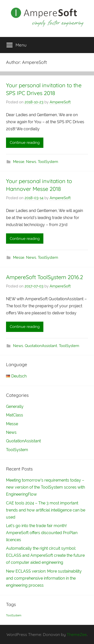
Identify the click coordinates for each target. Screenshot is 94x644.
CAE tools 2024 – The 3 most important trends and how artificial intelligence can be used (46, 510)
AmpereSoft (60, 102)
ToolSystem (48, 162)
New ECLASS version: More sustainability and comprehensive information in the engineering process (44, 578)
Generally (15, 406)
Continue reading (25, 143)
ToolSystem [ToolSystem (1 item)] (14, 615)
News (31, 162)
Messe (19, 162)
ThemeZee (77, 634)
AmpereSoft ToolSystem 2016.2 (44, 277)
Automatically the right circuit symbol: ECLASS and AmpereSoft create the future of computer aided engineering (45, 555)
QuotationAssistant (41, 346)
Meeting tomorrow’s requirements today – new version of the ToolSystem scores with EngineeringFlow (45, 487)
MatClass (15, 415)
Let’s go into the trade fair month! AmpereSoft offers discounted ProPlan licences (42, 533)
